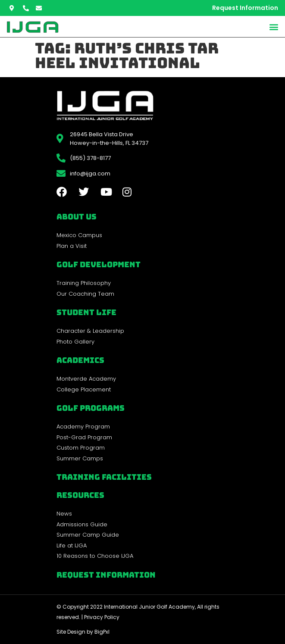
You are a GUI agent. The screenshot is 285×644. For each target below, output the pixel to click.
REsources (80, 495)
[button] (274, 27)
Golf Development (99, 264)
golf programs (91, 408)
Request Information (106, 575)
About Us (77, 217)
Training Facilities (104, 477)
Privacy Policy (102, 617)
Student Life (86, 312)
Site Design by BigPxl (83, 632)
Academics (80, 360)
